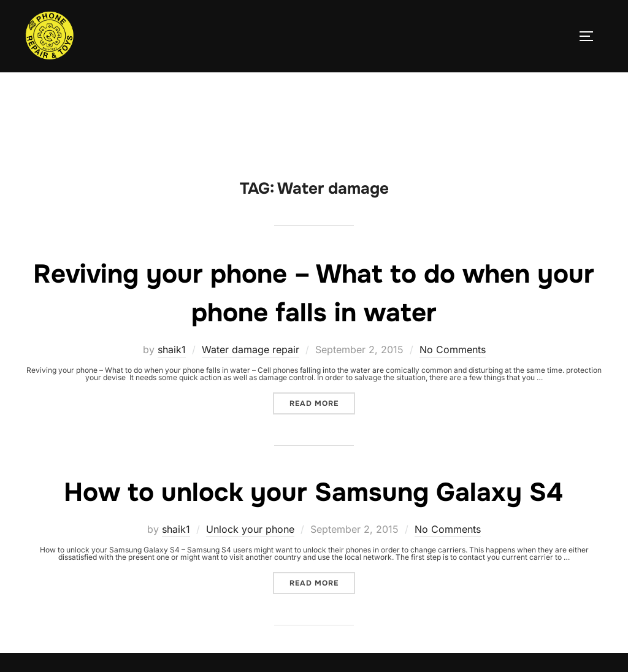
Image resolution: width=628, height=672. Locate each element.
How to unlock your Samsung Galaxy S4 (313, 492)
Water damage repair (251, 349)
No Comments (453, 349)
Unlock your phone (250, 529)
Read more (322, 400)
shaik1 (172, 349)
